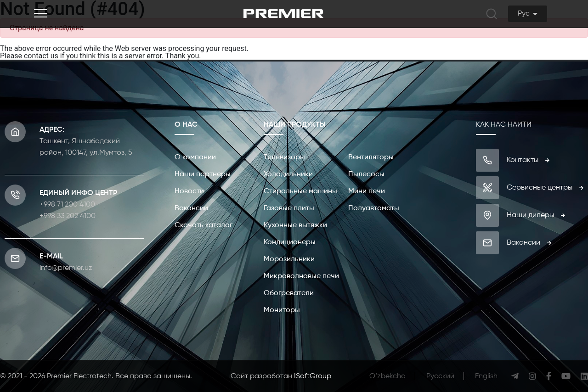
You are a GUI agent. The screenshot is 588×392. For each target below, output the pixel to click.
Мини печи (367, 191)
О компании (195, 157)
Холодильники (288, 174)
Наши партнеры (203, 174)
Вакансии (191, 208)
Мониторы (282, 310)
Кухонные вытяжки (295, 225)
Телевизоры (284, 157)
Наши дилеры (536, 215)
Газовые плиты (289, 208)
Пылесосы (366, 174)
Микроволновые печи (301, 276)
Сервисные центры (545, 188)
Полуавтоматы (374, 208)
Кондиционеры (290, 242)
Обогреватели (289, 293)
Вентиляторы (371, 157)
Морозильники (289, 259)
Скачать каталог (204, 225)
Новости (189, 191)
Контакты (528, 160)
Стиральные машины (300, 191)
